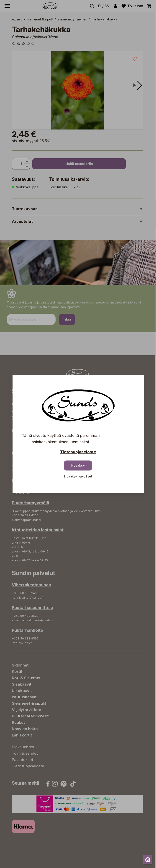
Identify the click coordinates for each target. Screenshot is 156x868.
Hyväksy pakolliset (78, 476)
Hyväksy (78, 465)
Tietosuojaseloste (78, 452)
